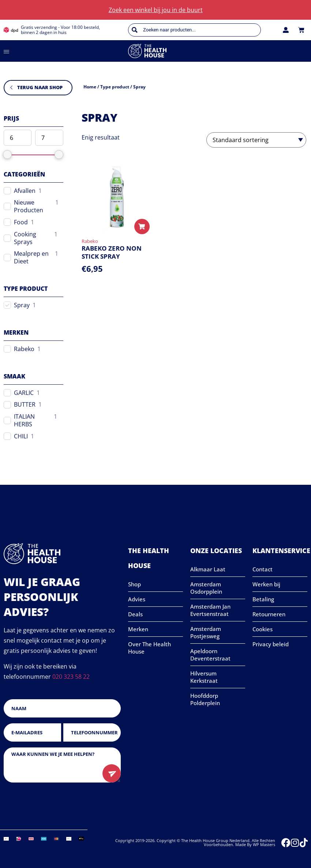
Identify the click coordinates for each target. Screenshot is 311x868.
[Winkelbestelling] (256, 140)
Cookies (263, 629)
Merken (138, 629)
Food (21, 222)
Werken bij (266, 584)
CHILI (21, 436)
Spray (22, 305)
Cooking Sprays (25, 238)
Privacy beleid (271, 644)
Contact (263, 569)
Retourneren (269, 614)
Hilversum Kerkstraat (204, 677)
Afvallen (25, 191)
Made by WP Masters (255, 844)
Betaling (263, 599)
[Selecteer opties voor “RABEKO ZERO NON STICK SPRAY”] (142, 226)
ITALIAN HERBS (24, 420)
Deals (135, 614)
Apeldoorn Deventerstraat (210, 655)
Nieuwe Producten (29, 206)
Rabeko (24, 349)
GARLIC (24, 393)
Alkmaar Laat (208, 569)
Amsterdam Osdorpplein (206, 588)
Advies (137, 599)
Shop (134, 584)
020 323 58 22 (71, 677)
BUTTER (25, 405)
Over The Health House (149, 648)
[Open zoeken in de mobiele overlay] (194, 30)
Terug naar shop (40, 87)
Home (90, 87)
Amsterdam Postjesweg (206, 632)
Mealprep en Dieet (31, 258)
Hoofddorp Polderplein (205, 699)
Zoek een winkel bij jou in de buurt (156, 10)
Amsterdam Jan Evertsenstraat (210, 610)
